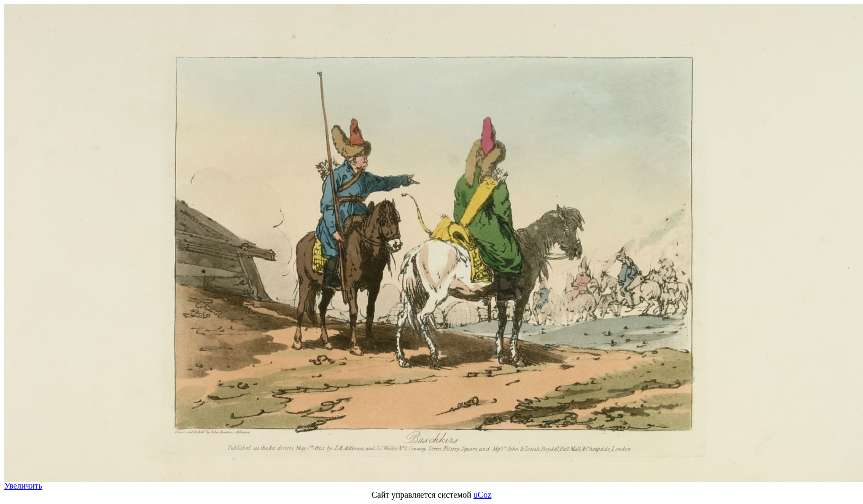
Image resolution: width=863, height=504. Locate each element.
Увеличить (23, 486)
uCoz (482, 495)
